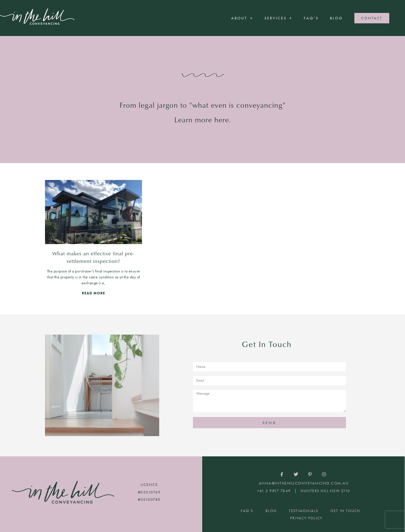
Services (278, 18)
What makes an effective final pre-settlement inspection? (93, 257)
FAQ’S (311, 18)
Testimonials (304, 511)
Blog (336, 18)
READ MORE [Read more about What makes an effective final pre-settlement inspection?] (94, 293)
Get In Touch (345, 511)
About (242, 18)
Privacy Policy (306, 518)
